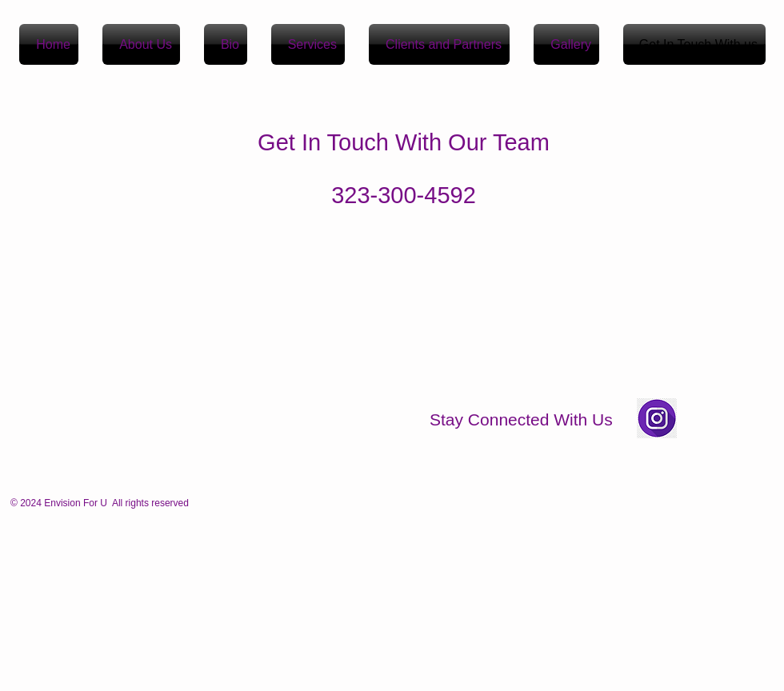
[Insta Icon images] (657, 418)
